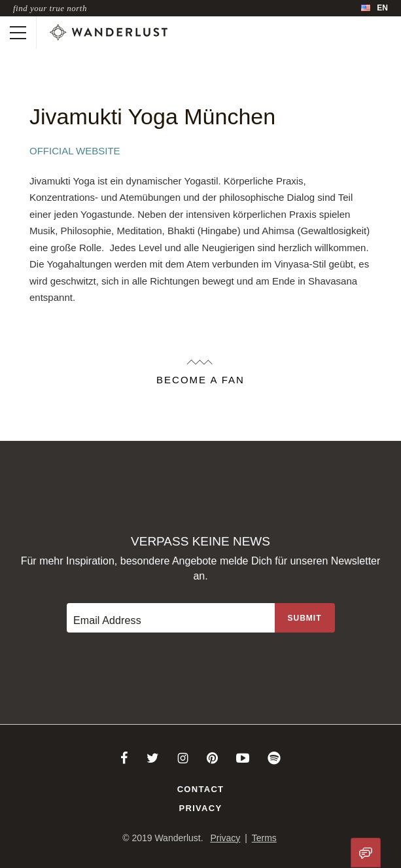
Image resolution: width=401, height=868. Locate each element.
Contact (201, 789)
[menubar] (375, 8)
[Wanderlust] (109, 33)
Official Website (75, 151)
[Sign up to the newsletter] (305, 618)
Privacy (201, 808)
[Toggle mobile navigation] (18, 33)
